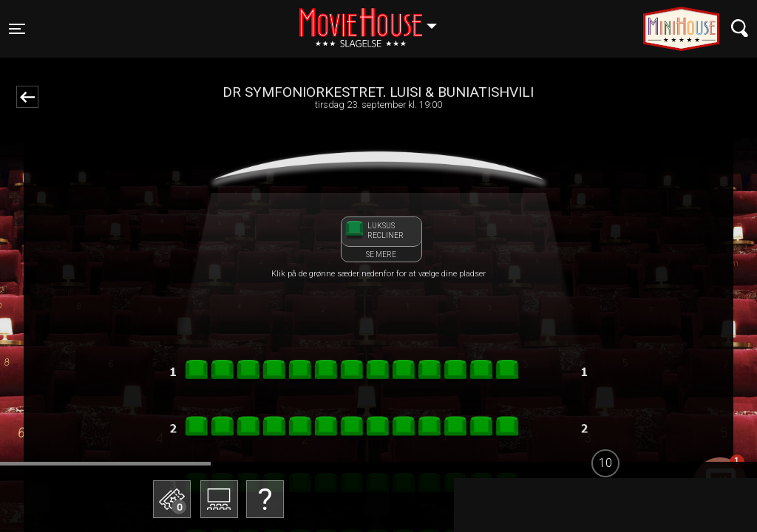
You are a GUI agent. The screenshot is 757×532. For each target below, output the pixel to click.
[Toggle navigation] (17, 29)
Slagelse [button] (375, 20)
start (685, 499)
